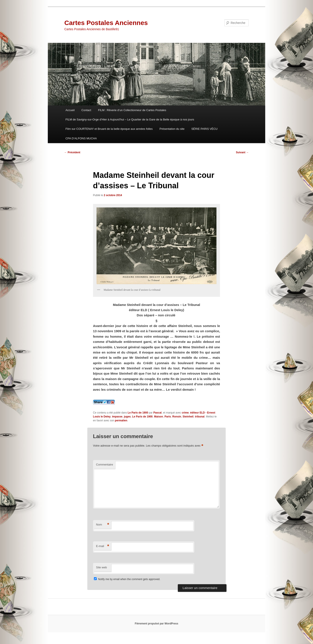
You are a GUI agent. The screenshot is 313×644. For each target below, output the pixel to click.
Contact (86, 110)
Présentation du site (172, 129)
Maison (159, 417)
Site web (102, 567)
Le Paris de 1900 (138, 413)
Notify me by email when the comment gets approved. (127, 579)
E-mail (103, 546)
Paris (168, 417)
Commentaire (105, 465)
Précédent (72, 152)
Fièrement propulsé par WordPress (156, 624)
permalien (121, 420)
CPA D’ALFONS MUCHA (81, 138)
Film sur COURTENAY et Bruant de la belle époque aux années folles (109, 129)
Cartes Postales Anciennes (106, 23)
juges (127, 417)
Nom (103, 525)
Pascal (157, 413)
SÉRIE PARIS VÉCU (204, 129)
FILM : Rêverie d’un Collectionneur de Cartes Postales (132, 110)
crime (185, 413)
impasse (117, 417)
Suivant (242, 152)
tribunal (200, 417)
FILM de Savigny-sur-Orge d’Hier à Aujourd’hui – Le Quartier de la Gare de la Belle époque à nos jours (130, 119)
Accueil (70, 110)
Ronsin (177, 417)
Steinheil (188, 417)
